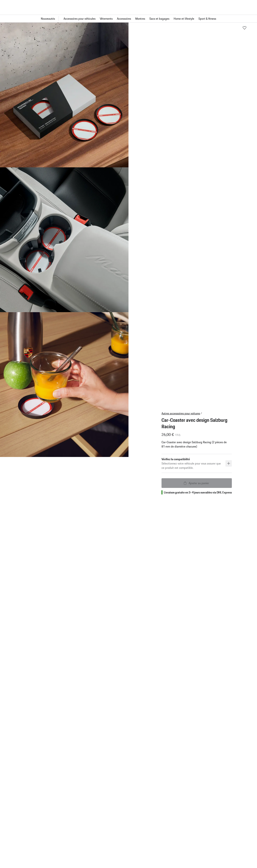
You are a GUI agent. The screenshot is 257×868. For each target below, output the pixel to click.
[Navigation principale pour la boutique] (128, 19)
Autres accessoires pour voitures (181, 413)
